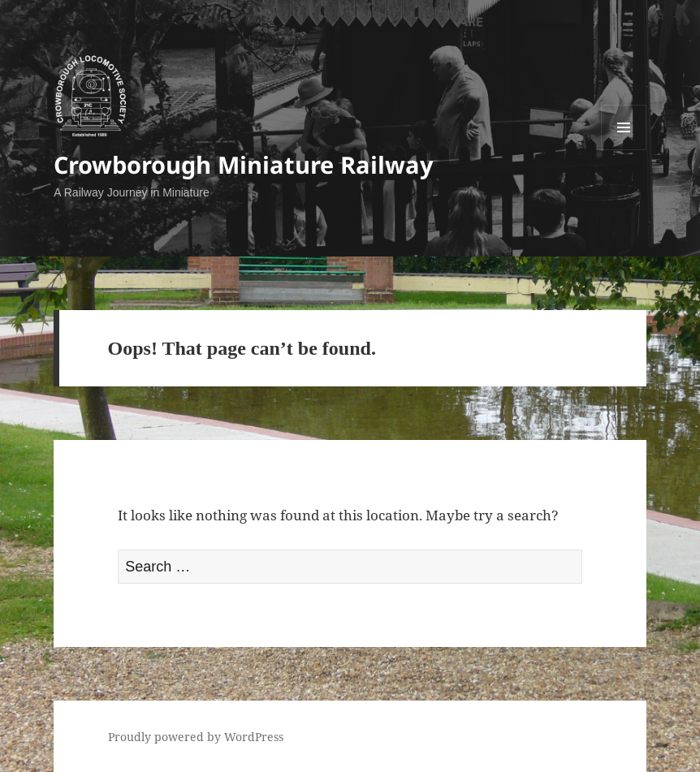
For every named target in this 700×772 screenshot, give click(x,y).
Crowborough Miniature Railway (244, 164)
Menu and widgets (624, 150)
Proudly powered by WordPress (196, 737)
